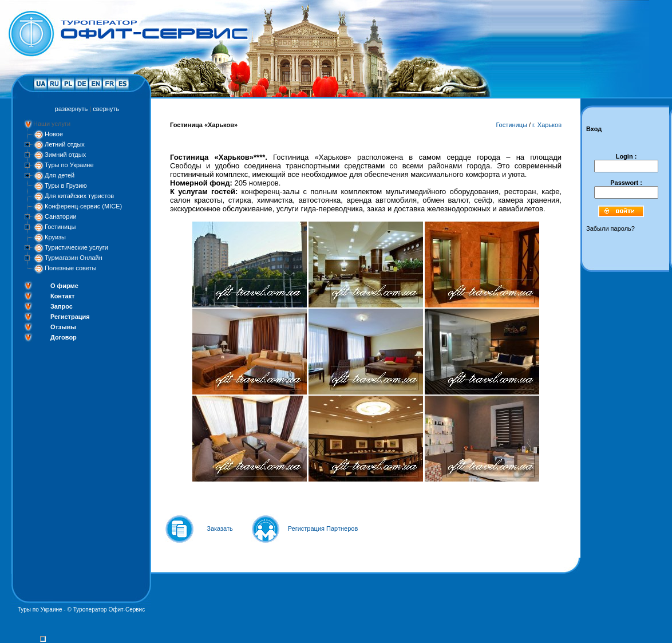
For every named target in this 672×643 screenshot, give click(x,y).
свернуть (106, 109)
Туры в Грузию (66, 186)
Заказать (220, 528)
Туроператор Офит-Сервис (109, 610)
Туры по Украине (69, 165)
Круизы (55, 237)
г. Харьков (547, 125)
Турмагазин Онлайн (74, 258)
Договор (64, 337)
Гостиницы (60, 227)
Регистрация (70, 317)
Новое (54, 134)
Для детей (60, 175)
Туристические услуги (76, 247)
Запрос (62, 306)
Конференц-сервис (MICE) (83, 206)
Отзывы (63, 327)
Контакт (62, 296)
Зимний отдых (65, 155)
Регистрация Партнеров (323, 528)
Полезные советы (70, 268)
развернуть (71, 109)
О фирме (64, 286)
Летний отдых (65, 144)
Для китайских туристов (79, 196)
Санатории (61, 216)
